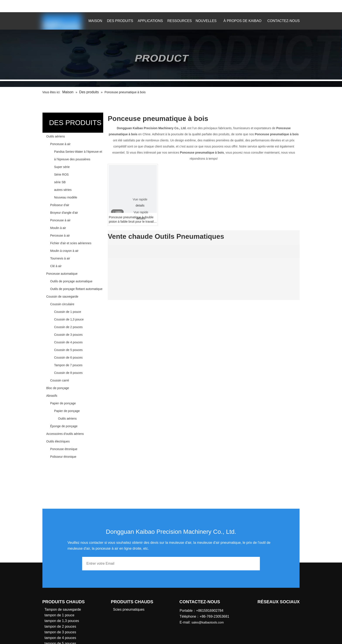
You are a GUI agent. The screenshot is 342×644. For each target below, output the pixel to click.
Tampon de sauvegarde (63, 609)
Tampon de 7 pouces (68, 365)
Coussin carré (60, 380)
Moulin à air (58, 228)
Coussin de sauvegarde (62, 297)
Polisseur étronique (63, 457)
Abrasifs (52, 396)
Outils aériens (56, 136)
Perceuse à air (60, 236)
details (140, 205)
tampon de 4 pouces (60, 638)
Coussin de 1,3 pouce (69, 319)
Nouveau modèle (66, 197)
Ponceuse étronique (64, 449)
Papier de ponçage (63, 403)
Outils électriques (58, 441)
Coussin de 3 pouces (68, 335)
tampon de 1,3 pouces (62, 621)
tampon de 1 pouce (59, 615)
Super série (62, 167)
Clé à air (56, 266)
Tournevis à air (60, 258)
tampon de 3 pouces (60, 632)
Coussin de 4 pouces (68, 342)
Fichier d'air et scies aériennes (71, 243)
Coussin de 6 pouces (68, 358)
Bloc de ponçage (58, 388)
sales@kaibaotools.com (94, 5)
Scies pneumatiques (129, 609)
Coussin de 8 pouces (68, 373)
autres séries (63, 190)
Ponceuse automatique (62, 274)
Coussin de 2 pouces (68, 327)
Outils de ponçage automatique (71, 281)
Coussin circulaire (62, 304)
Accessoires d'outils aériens (65, 434)
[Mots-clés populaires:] (289, 6)
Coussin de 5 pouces (68, 350)
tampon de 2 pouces (60, 626)
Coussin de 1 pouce (68, 312)
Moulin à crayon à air (64, 251)
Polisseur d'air (60, 205)
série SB (60, 182)
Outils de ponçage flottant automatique (76, 289)
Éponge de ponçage (64, 426)
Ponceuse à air (60, 144)
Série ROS (61, 175)
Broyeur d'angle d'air (64, 213)
